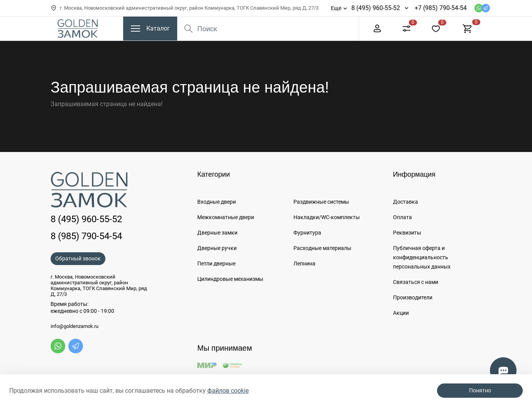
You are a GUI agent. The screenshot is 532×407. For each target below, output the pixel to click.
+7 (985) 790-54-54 (441, 8)
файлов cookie (228, 391)
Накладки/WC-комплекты (327, 217)
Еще (336, 8)
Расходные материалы (322, 248)
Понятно (480, 390)
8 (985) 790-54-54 (86, 236)
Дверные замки (217, 233)
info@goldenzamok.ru (75, 326)
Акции (401, 313)
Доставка (406, 202)
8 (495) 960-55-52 (376, 8)
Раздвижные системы (321, 202)
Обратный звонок (78, 258)
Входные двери (217, 202)
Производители (413, 297)
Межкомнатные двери (226, 217)
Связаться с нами (416, 282)
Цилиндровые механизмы (230, 279)
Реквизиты (407, 233)
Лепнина (304, 263)
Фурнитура (307, 233)
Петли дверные (216, 263)
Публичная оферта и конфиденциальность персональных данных (422, 257)
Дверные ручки (217, 248)
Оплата (402, 217)
